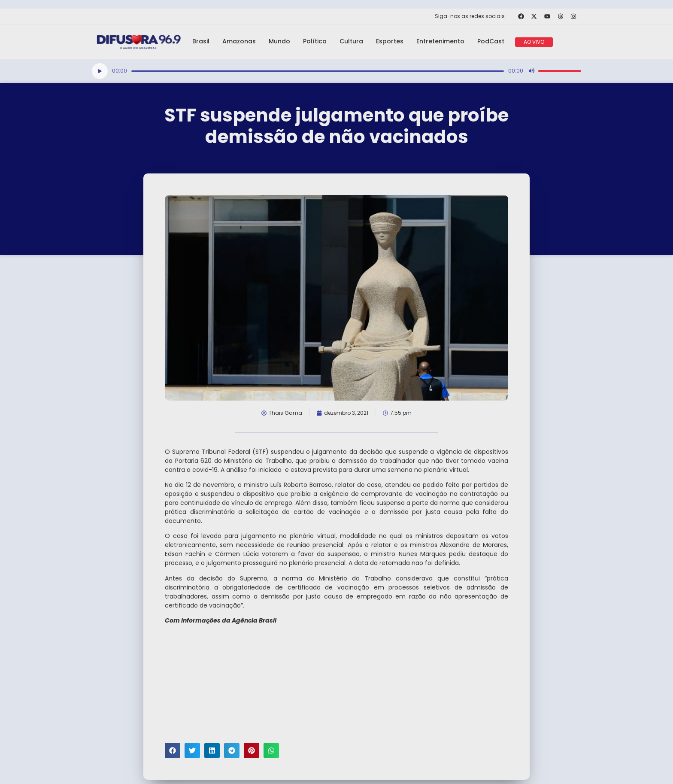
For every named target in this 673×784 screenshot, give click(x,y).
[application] (336, 71)
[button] (173, 751)
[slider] (318, 71)
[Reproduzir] (100, 71)
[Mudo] (531, 71)
